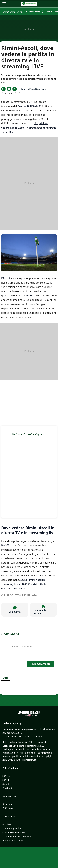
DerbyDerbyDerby (13, 12)
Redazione (8, 804)
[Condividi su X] (15, 89)
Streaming (34, 12)
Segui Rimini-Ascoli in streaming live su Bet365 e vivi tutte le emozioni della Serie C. (24, 584)
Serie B (6, 780)
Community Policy (12, 828)
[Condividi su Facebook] (9, 89)
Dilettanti (7, 788)
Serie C (6, 784)
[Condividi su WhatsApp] (3, 89)
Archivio (7, 824)
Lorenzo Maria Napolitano (33, 89)
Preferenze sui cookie (13, 841)
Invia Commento (41, 664)
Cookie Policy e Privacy (14, 832)
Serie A (6, 776)
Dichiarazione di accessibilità (17, 836)
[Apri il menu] (4, 4)
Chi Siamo (8, 808)
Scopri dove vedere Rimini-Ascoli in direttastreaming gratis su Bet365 (29, 128)
